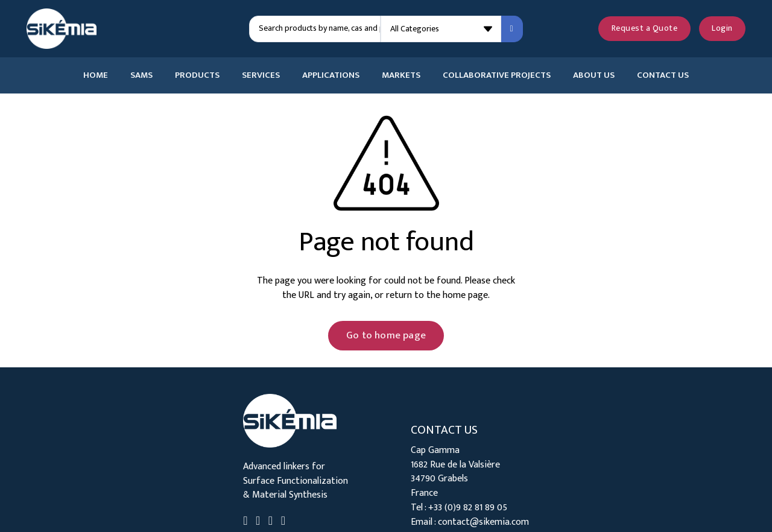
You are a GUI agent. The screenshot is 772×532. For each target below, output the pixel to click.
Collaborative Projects (497, 75)
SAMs (141, 75)
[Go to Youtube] (271, 522)
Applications (331, 75)
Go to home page (386, 335)
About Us (594, 75)
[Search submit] (512, 29)
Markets (401, 75)
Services (261, 75)
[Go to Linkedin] (245, 522)
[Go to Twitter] (258, 522)
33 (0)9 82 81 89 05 (470, 507)
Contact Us (663, 75)
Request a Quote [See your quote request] (645, 28)
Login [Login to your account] (722, 28)
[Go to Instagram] (283, 522)
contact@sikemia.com (483, 522)
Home (96, 75)
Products (197, 75)
